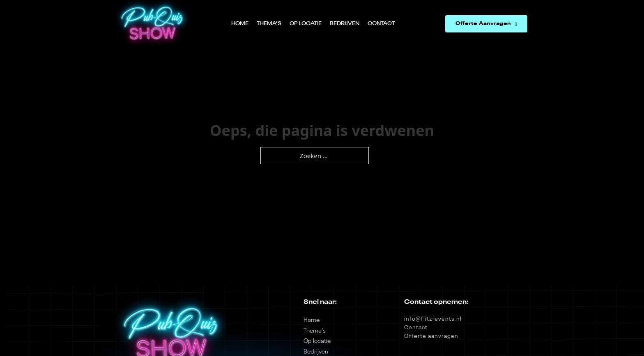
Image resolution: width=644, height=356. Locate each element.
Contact (381, 24)
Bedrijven (345, 24)
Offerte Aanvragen (486, 24)
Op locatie (306, 24)
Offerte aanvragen (431, 336)
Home (240, 24)
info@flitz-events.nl (433, 319)
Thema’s (269, 24)
